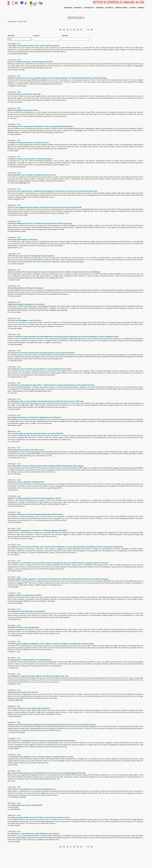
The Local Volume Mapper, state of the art (25, 320)
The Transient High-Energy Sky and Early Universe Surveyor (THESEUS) (35, 433)
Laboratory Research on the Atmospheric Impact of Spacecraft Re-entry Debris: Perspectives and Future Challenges (54, 272)
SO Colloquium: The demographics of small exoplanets (30, 660)
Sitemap (132, 8)
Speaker (65, 36)
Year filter (11, 36)
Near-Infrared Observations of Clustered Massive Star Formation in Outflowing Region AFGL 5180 (46, 773)
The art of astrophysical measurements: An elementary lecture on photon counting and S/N (45, 207)
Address (141, 8)
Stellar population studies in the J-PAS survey (26, 450)
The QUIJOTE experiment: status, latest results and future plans (33, 46)
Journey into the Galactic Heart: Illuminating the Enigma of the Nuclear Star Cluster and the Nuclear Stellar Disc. (53, 191)
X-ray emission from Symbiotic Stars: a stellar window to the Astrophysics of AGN (40, 757)
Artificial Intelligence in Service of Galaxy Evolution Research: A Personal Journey (40, 223)
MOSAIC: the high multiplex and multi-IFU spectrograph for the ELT (35, 498)
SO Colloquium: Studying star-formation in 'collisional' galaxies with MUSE (37, 530)
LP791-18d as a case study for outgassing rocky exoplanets (31, 256)
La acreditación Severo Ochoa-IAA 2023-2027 (25, 805)
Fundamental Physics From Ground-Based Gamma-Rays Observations (35, 514)
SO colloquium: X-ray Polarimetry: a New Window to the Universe (33, 834)
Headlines (68, 8)
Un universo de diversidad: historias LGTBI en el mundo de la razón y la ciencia (39, 817)
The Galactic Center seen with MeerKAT (23, 627)
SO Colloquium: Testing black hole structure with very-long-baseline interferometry (41, 741)
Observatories (121, 8)
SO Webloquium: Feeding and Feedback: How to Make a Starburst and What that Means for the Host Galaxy (51, 644)
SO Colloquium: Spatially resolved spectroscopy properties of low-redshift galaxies (41, 353)
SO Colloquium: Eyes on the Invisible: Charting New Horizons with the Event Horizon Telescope (45, 401)
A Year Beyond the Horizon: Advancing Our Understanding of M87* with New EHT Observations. (46, 466)
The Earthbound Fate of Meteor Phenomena (25, 288)
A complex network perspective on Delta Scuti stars (28, 142)
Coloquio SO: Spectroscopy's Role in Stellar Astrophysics (30, 159)
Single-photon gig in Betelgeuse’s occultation (26, 304)
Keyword (36, 36)
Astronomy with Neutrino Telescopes (23, 239)
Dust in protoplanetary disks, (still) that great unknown (30, 62)
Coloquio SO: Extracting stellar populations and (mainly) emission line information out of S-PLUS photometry (52, 724)
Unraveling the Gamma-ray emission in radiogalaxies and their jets (34, 417)
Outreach (109, 8)
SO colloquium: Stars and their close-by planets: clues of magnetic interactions (39, 369)
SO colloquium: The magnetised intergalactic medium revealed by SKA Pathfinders (40, 126)
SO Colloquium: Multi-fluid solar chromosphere (26, 611)
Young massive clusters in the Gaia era (23, 692)
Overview (100, 8)
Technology (89, 8)
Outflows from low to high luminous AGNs (25, 595)
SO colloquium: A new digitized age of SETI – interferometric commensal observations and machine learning (51, 385)
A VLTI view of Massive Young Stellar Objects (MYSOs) (29, 708)
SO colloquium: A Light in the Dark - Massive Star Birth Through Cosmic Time (38, 676)
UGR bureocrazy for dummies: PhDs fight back (26, 482)
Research (78, 8)
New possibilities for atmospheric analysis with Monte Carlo (32, 175)
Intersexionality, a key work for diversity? (24, 94)
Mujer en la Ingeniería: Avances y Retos (23, 110)
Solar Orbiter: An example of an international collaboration (32, 789)
